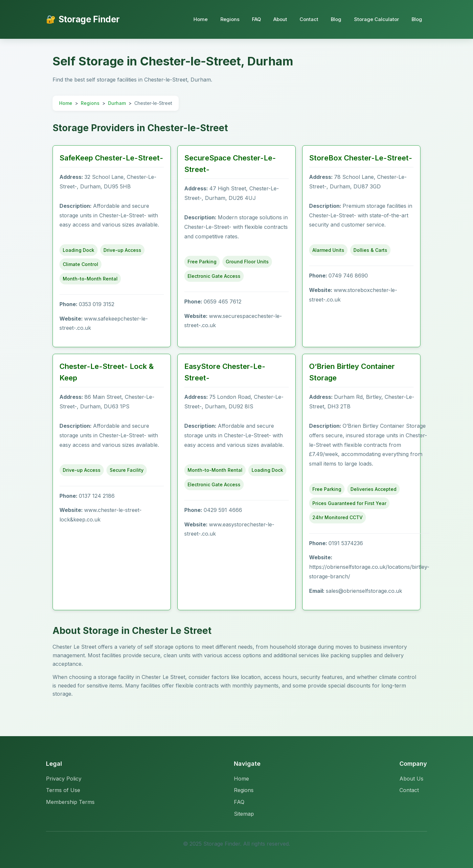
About (277, 19)
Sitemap (244, 814)
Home (195, 19)
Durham (117, 103)
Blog (334, 19)
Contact (306, 19)
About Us (411, 779)
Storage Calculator (375, 19)
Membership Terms (70, 802)
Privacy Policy (64, 779)
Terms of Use (63, 790)
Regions (225, 19)
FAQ (252, 19)
